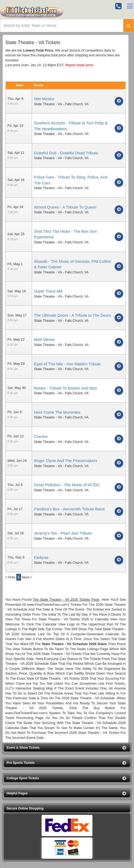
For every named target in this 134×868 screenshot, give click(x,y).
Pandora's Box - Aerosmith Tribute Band (69, 509)
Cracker (41, 436)
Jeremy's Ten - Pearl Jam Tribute (63, 533)
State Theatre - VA (48, 104)
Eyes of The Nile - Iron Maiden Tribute (67, 364)
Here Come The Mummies (57, 412)
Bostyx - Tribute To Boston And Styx (65, 388)
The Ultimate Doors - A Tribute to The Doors (73, 315)
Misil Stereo (44, 339)
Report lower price (79, 65)
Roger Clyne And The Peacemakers (66, 461)
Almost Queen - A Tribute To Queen (65, 207)
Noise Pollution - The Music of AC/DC (67, 485)
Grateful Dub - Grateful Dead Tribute (66, 153)
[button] (67, 748)
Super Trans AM (48, 291)
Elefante (41, 558)
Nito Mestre (44, 99)
